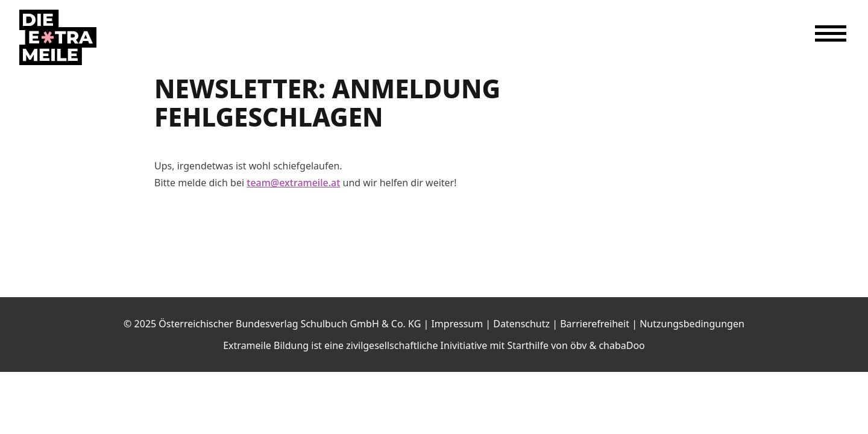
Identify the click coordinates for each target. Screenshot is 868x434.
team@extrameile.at (293, 183)
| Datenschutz (519, 324)
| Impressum (454, 324)
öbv (578, 345)
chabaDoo (621, 345)
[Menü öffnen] (831, 33)
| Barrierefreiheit (592, 324)
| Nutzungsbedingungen (688, 324)
